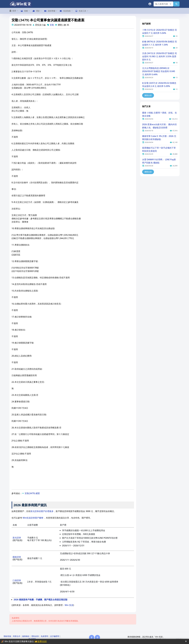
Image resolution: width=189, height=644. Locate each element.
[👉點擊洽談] (41, 641)
